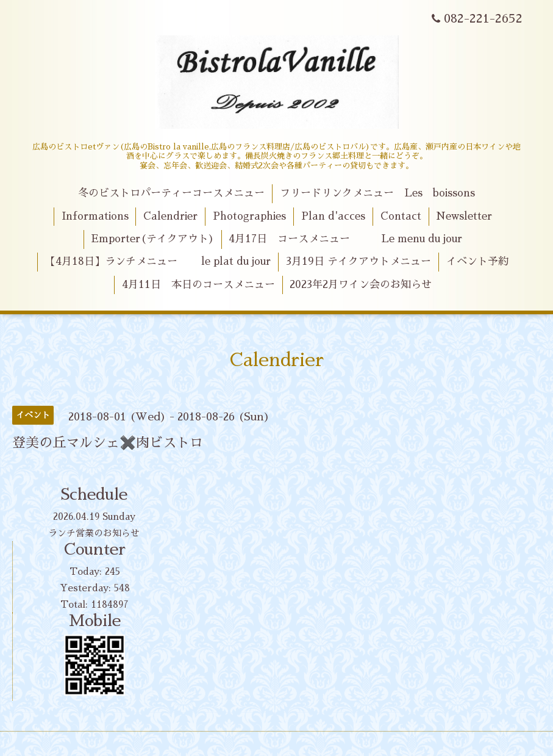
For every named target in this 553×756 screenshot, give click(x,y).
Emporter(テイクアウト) (153, 239)
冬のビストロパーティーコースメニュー (171, 193)
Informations (95, 216)
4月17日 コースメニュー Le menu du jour (345, 239)
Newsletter (464, 216)
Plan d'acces (333, 216)
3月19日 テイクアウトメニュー (359, 261)
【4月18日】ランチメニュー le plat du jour (158, 261)
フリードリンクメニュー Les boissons (377, 193)
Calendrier (170, 216)
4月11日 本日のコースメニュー (198, 285)
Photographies (249, 216)
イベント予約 (477, 261)
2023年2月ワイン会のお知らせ (361, 285)
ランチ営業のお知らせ (94, 533)
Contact (401, 216)
